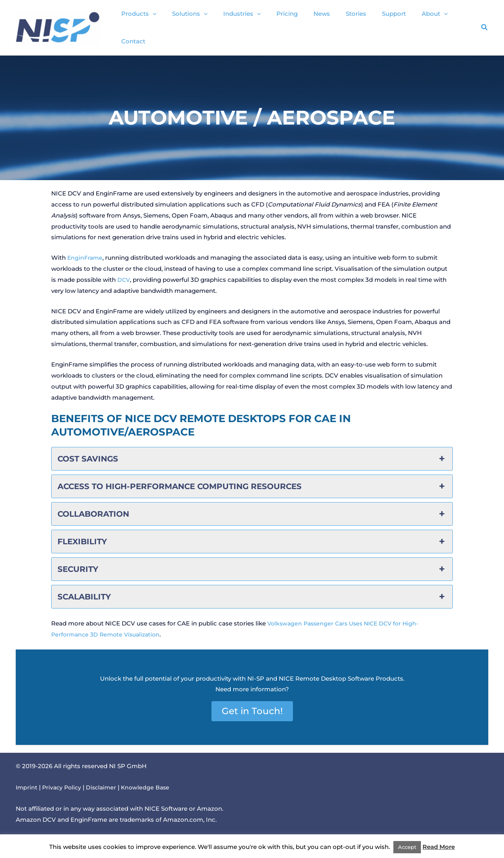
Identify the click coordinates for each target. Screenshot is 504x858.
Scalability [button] (252, 589)
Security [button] (252, 562)
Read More (439, 847)
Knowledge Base (151, 780)
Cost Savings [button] (252, 451)
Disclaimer (105, 780)
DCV (124, 272)
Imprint (27, 780)
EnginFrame (86, 250)
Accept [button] (407, 847)
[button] (164, 24)
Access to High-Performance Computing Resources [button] (252, 479)
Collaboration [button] (252, 506)
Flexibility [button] (252, 534)
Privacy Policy (64, 780)
